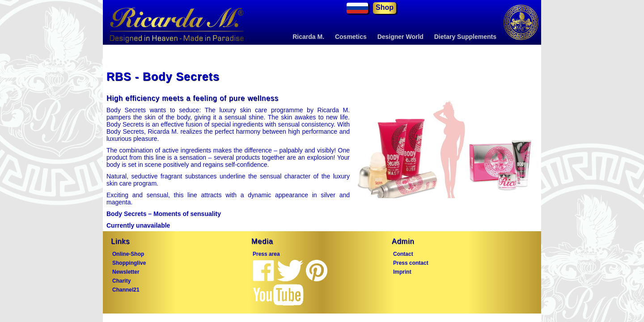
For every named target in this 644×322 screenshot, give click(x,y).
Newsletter (126, 272)
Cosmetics (351, 37)
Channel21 (126, 290)
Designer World (400, 37)
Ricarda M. (308, 37)
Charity (121, 281)
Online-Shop (128, 254)
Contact (403, 254)
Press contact (411, 263)
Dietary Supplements (465, 37)
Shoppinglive (129, 263)
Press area (266, 254)
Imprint (402, 272)
